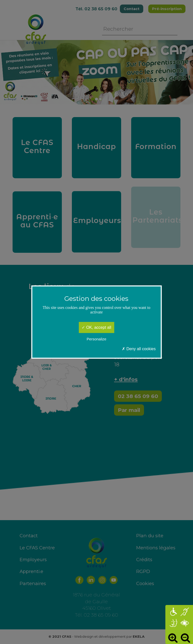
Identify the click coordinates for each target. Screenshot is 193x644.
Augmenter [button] (173, 638)
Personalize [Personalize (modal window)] (96, 339)
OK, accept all (96, 327)
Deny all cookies (139, 349)
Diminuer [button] (185, 638)
